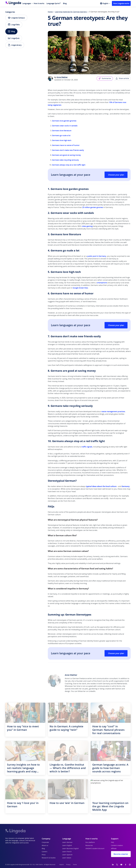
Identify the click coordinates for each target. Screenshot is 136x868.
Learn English (67, 846)
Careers (45, 852)
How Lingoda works (121, 3)
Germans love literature (62, 131)
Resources (89, 846)
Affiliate (114, 849)
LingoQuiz (14, 38)
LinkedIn (92, 691)
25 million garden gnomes (93, 207)
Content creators (117, 846)
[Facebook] (126, 865)
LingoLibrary (15, 45)
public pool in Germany (97, 256)
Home (50, 12)
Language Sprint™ (54, 3)
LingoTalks (14, 25)
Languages (27, 3)
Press (44, 855)
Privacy (68, 865)
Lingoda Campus (16, 18)
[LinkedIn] (113, 865)
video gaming (87, 226)
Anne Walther (62, 77)
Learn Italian (67, 858)
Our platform (90, 842)
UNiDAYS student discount (95, 849)
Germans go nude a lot (61, 135)
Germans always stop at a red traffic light (69, 165)
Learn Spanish (67, 855)
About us (45, 846)
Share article (122, 78)
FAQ (112, 842)
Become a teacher (121, 854)
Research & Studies (49, 858)
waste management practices (113, 411)
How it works (39, 3)
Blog (65, 3)
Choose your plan (116, 175)
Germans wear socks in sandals (65, 126)
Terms (75, 865)
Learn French (67, 852)
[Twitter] (117, 865)
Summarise (105, 78)
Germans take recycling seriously (65, 160)
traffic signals (87, 447)
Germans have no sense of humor (66, 145)
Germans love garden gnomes (64, 121)
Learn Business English (70, 849)
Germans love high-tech (62, 140)
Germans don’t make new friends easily (68, 150)
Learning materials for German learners (71, 12)
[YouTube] (121, 865)
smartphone (102, 283)
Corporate (45, 842)
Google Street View (80, 288)
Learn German (67, 842)
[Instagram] (130, 865)
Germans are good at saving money (66, 155)
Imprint (62, 865)
